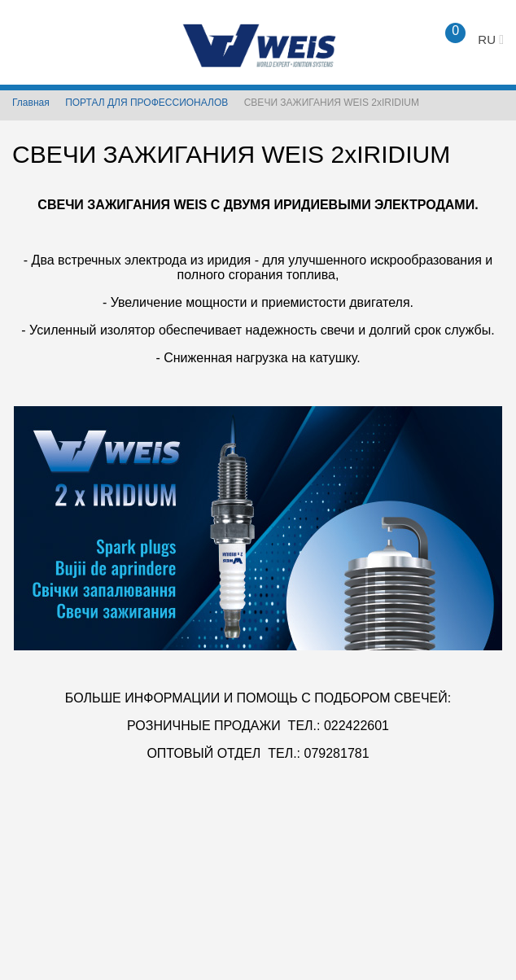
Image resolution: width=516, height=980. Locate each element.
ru (491, 39)
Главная (31, 103)
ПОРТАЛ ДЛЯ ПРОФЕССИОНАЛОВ (146, 103)
